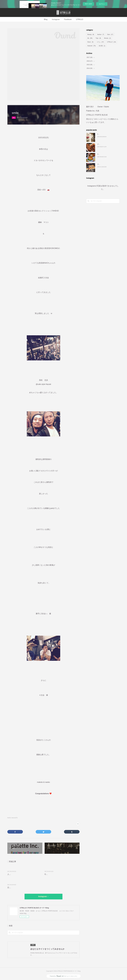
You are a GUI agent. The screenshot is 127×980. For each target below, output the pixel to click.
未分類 (102, 46)
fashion (101, 34)
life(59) (9, 818)
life (14, 118)
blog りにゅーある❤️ (104, 134)
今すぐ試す (88, 4)
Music (90, 42)
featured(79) (14, 818)
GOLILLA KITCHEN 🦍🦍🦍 (57, 874)
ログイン (102, 4)
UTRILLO (80, 19)
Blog (46, 19)
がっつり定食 (101, 144)
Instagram (56, 19)
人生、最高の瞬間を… (16, 874)
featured (91, 46)
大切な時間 (101, 164)
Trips (98, 38)
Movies (108, 38)
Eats (110, 34)
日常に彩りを (13, 888)
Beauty (91, 34)
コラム (100, 42)
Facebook (68, 19)
